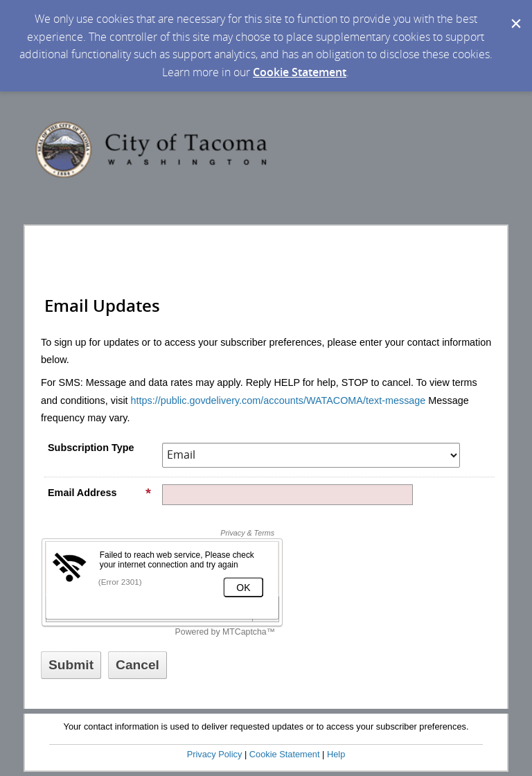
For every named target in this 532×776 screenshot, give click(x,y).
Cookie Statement (300, 72)
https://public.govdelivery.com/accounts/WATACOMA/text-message (278, 400)
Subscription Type (91, 448)
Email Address (100, 493)
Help (336, 754)
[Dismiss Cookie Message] (515, 13)
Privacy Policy (215, 754)
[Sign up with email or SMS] (71, 665)
